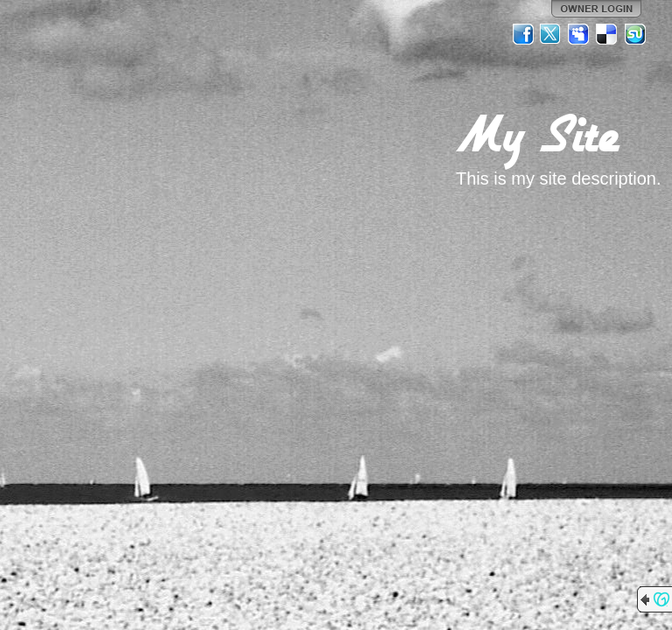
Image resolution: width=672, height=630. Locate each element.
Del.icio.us (607, 34)
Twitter (551, 34)
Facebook (523, 34)
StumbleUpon (635, 34)
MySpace (579, 34)
